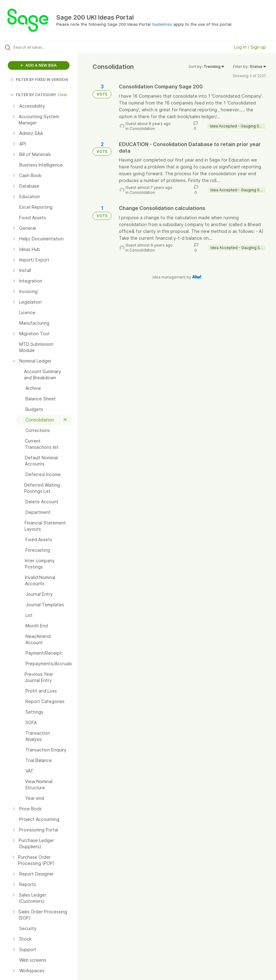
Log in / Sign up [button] (250, 47)
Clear (62, 95)
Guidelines (162, 24)
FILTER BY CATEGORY (33, 95)
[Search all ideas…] (42, 47)
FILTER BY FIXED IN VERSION (39, 80)
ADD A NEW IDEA (38, 65)
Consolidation (142, 129)
